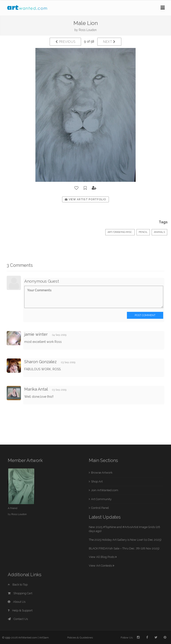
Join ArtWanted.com (105, 490)
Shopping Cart (20, 593)
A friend (13, 508)
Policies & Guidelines (80, 638)
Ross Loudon (88, 30)
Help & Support (20, 610)
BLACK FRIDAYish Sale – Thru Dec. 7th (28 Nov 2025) (124, 548)
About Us (17, 602)
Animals (159, 232)
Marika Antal (36, 389)
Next (109, 42)
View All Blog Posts (103, 557)
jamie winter (36, 334)
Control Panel (100, 508)
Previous (65, 42)
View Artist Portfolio (85, 199)
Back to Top (18, 585)
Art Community (101, 499)
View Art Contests (102, 566)
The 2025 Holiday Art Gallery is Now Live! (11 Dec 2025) (125, 540)
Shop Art (97, 481)
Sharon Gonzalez (40, 362)
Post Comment (145, 315)
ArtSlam (44, 638)
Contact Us (18, 619)
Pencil (143, 232)
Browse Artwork (102, 473)
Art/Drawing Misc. (120, 232)
